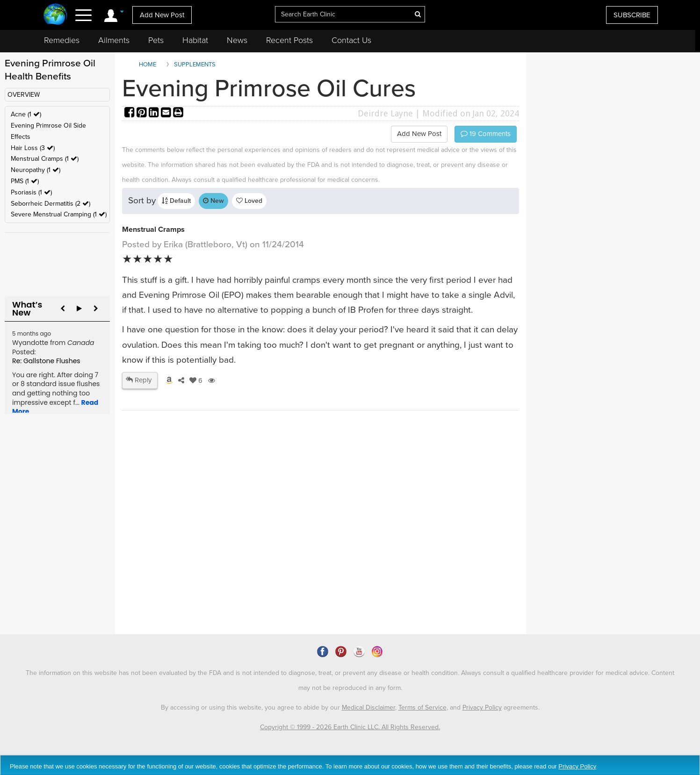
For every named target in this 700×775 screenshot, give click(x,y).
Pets (156, 40)
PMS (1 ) (25, 181)
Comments (486, 134)
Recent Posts (289, 40)
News (237, 40)
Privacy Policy (482, 707)
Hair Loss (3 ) (33, 148)
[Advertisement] (293, 554)
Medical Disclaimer (368, 707)
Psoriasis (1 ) (31, 192)
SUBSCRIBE (632, 15)
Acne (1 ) (26, 114)
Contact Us (351, 40)
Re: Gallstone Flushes (46, 361)
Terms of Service (422, 707)
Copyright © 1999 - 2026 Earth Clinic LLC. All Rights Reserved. (350, 727)
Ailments (114, 40)
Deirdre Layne (385, 113)
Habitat (195, 40)
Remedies (62, 40)
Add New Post (162, 15)
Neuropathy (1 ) (36, 170)
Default (176, 201)
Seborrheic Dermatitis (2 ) (51, 204)
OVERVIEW (24, 95)
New (213, 201)
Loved (249, 201)
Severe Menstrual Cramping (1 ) (59, 214)
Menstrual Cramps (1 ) (45, 159)
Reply (139, 380)
